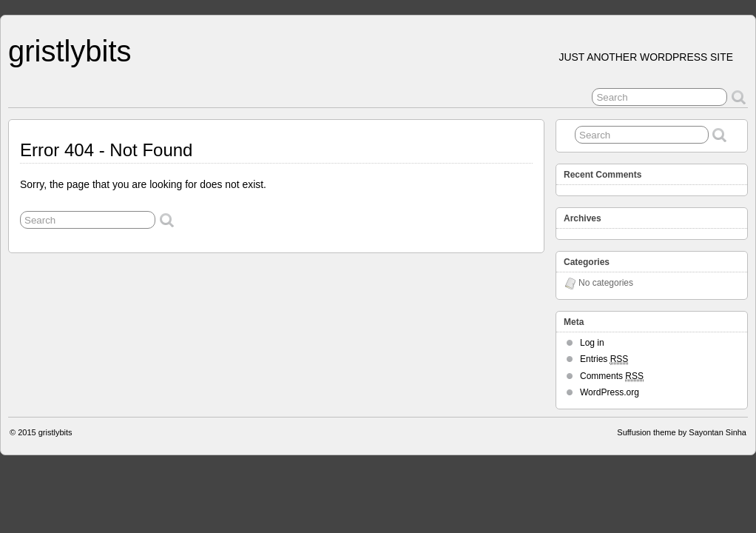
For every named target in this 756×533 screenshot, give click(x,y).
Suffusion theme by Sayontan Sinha (682, 432)
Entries (604, 359)
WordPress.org (610, 392)
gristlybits (70, 51)
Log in (592, 343)
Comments (612, 376)
